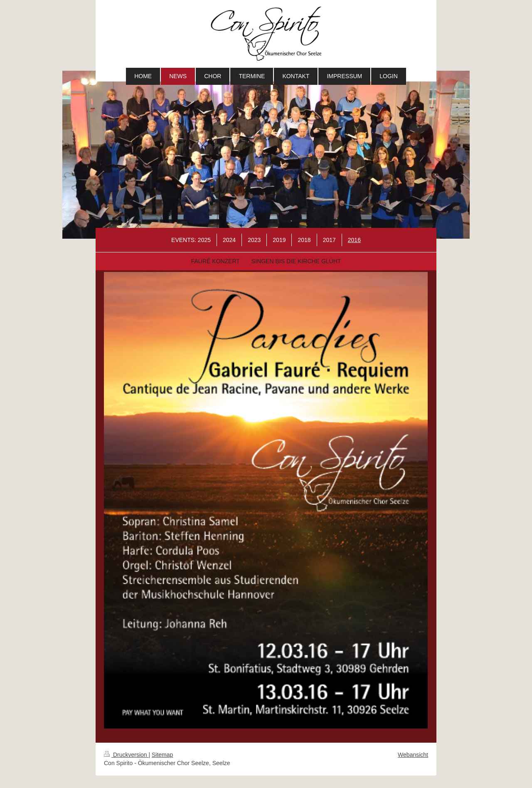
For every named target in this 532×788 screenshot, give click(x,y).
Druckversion (126, 755)
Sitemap (162, 755)
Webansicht (413, 755)
